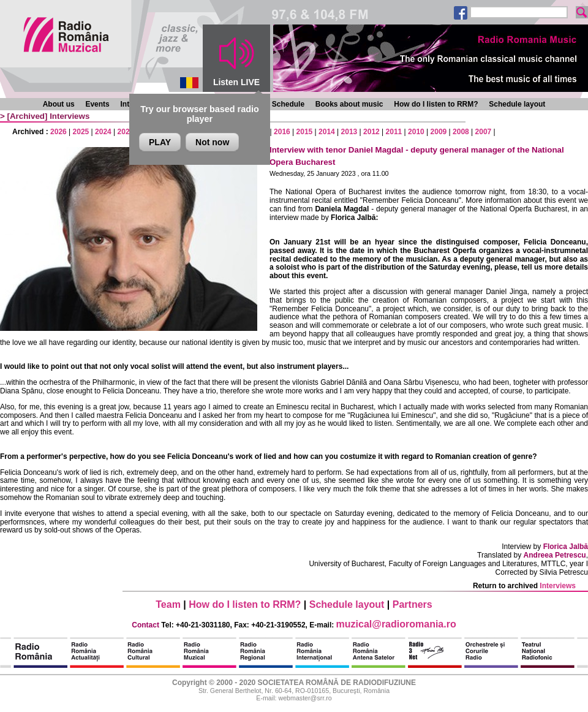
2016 (282, 132)
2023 (126, 132)
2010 (416, 132)
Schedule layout (517, 104)
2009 (439, 132)
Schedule (288, 104)
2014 (327, 132)
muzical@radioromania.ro (396, 624)
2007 (484, 132)
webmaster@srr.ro (305, 698)
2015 (305, 132)
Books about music (349, 104)
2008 (461, 132)
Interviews (70, 116)
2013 (349, 132)
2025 (81, 132)
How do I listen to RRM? (436, 104)
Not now (212, 142)
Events (97, 104)
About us (59, 104)
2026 (58, 132)
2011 (394, 132)
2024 (103, 132)
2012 (371, 132)
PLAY (160, 142)
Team (168, 604)
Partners (413, 604)
